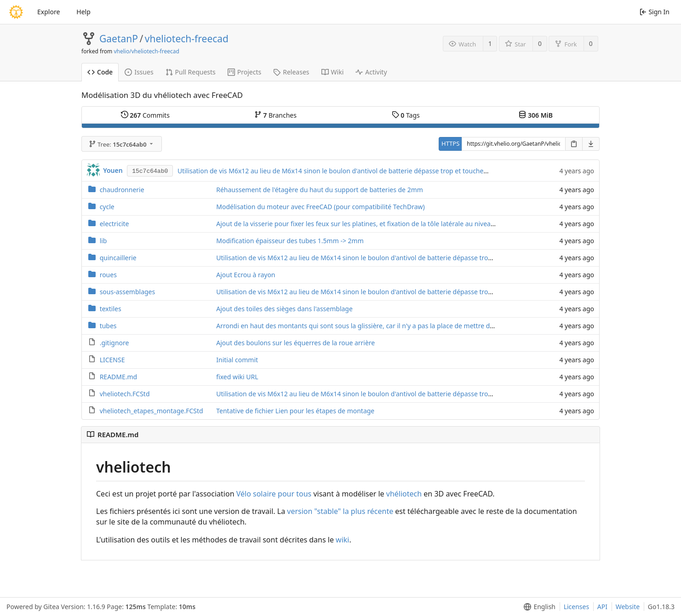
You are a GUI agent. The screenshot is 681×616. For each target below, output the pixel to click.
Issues (139, 72)
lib (103, 241)
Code (100, 72)
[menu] (538, 607)
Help (83, 12)
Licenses (577, 607)
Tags (406, 115)
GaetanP (119, 39)
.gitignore (114, 343)
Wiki (333, 72)
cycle (107, 207)
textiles (111, 309)
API (602, 607)
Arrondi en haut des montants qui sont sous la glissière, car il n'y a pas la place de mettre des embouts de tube (383, 326)
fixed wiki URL (237, 377)
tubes (108, 326)
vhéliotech (404, 494)
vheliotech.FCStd (125, 394)
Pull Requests (191, 72)
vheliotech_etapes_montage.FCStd (152, 411)
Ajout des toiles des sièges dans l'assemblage (284, 309)
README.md (119, 377)
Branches (275, 115)
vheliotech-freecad (187, 39)
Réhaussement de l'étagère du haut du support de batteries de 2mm (320, 190)
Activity (371, 72)
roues (108, 275)
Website (628, 607)
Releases (291, 72)
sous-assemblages (128, 292)
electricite (114, 224)
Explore (49, 12)
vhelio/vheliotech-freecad (146, 51)
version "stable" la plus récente (340, 511)
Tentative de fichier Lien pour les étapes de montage (295, 411)
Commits (145, 115)
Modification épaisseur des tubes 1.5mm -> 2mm (290, 241)
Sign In (655, 12)
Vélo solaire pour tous (274, 494)
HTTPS (450, 143)
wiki (342, 540)
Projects (244, 72)
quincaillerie (118, 258)
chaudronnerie (122, 190)
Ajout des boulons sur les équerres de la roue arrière (295, 343)
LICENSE (112, 360)
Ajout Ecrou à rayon (246, 275)
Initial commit (237, 360)
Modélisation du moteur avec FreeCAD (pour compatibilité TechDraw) (320, 207)
